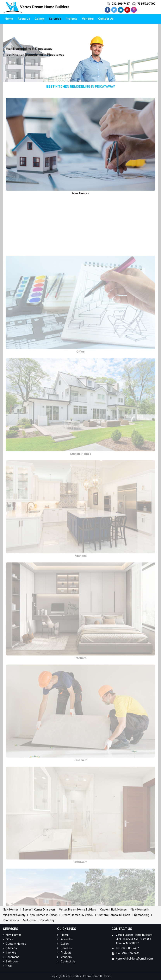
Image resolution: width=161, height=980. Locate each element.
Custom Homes (15, 944)
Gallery (40, 19)
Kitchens (10, 948)
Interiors (10, 953)
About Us (24, 19)
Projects (71, 19)
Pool (7, 966)
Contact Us (106, 19)
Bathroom (11, 961)
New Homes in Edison (44, 915)
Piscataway (47, 920)
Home (9, 19)
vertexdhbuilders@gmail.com (135, 959)
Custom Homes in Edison (114, 915)
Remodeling (142, 915)
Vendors (88, 19)
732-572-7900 (146, 4)
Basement (11, 957)
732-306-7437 (121, 4)
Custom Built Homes (113, 910)
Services (55, 19)
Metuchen (29, 920)
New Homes (11, 910)
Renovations (11, 920)
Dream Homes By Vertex (77, 915)
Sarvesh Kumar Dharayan (39, 910)
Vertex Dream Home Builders (77, 910)
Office (8, 939)
